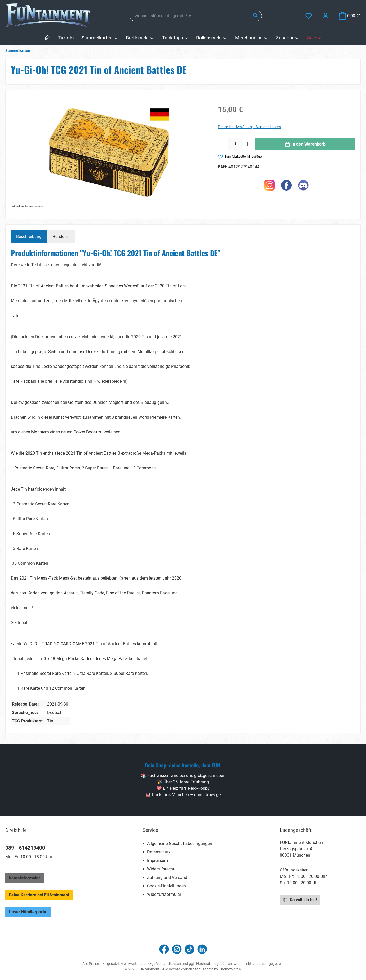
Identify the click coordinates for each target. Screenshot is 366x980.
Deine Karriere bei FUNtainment (39, 895)
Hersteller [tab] (61, 236)
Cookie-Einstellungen (166, 886)
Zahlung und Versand (167, 877)
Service (150, 830)
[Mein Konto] (326, 16)
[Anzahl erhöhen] (247, 144)
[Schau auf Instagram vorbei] (177, 949)
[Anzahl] (235, 144)
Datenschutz (159, 852)
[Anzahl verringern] (223, 144)
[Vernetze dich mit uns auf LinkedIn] (202, 949)
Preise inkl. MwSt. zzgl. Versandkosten (249, 127)
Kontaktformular (24, 878)
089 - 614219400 (25, 848)
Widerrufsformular (164, 894)
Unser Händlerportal (28, 912)
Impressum (157, 861)
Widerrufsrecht (161, 869)
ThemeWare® (230, 969)
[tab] (29, 237)
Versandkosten (168, 964)
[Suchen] (256, 16)
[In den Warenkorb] (305, 144)
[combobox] (190, 16)
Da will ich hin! (300, 900)
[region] (109, 152)
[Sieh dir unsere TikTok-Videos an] (189, 949)
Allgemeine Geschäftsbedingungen (180, 844)
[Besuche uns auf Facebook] (164, 949)
